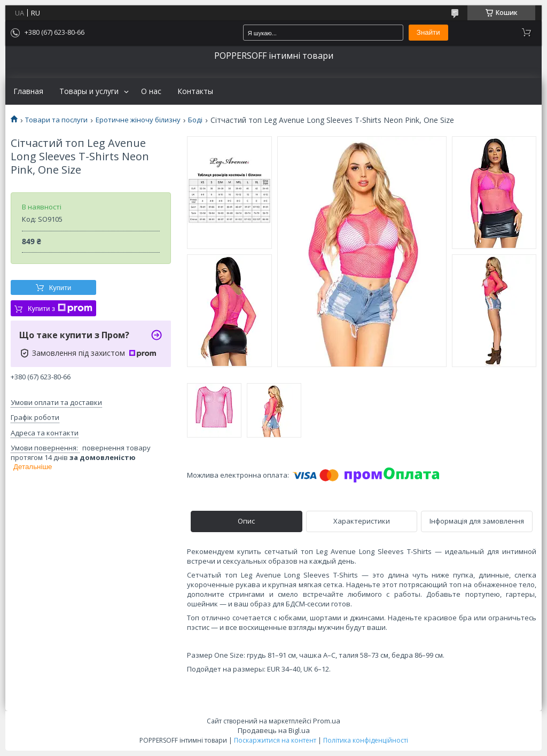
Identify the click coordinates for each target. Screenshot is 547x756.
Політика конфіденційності (366, 740)
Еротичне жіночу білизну (138, 120)
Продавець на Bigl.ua (274, 730)
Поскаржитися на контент (275, 740)
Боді (195, 120)
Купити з (60, 308)
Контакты (195, 91)
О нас (151, 91)
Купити (60, 288)
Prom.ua (327, 721)
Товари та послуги (56, 120)
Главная (28, 91)
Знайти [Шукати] (428, 32)
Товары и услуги (89, 91)
